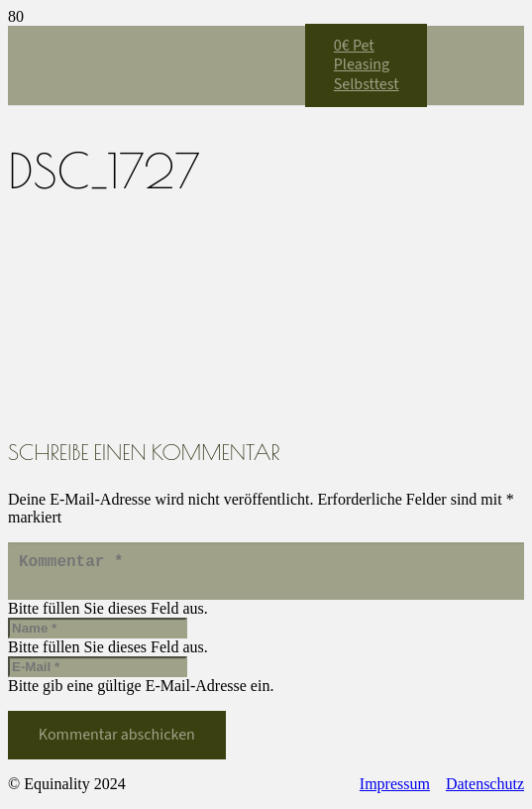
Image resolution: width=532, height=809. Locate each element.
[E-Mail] (98, 675)
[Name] (98, 636)
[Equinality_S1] (157, 314)
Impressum (395, 792)
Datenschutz (485, 792)
